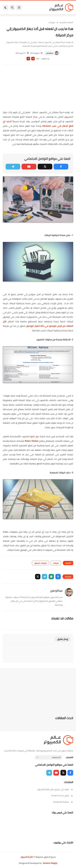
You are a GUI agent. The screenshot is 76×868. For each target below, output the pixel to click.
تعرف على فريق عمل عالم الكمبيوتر (55, 789)
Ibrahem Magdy (50, 863)
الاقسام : (69, 757)
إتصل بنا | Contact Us (62, 796)
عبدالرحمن (50, 53)
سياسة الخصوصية (63, 802)
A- (28, 59)
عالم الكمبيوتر (27, 857)
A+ (33, 59)
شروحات (52, 22)
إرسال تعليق (63, 639)
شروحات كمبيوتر (40, 563)
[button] (58, 577)
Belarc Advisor (32, 441)
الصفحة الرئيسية (66, 22)
